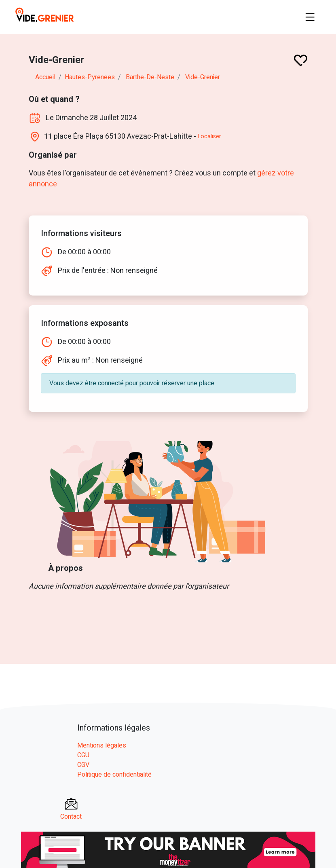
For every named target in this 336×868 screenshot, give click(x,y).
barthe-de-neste (150, 77)
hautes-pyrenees (90, 77)
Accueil (45, 77)
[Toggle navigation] (310, 17)
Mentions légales (102, 746)
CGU (83, 755)
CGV (83, 765)
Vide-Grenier (203, 77)
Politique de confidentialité (114, 775)
